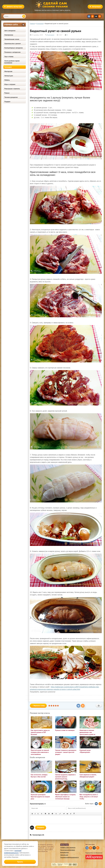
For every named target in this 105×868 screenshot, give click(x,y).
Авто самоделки (10, 31)
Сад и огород (9, 56)
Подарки (7, 102)
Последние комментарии (68, 850)
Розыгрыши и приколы (12, 89)
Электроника (9, 35)
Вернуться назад (38, 706)
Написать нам (64, 855)
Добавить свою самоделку (68, 848)
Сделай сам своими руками (52, 5)
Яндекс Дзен (64, 845)
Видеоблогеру (64, 852)
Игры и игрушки (10, 84)
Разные (7, 93)
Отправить (41, 828)
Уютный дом (9, 76)
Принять (20, 862)
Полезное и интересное (12, 52)
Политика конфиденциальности (69, 857)
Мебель (7, 80)
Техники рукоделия (11, 97)
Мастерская (8, 71)
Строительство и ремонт (13, 44)
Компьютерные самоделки (14, 48)
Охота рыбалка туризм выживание (12, 62)
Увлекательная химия (12, 39)
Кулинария (8, 67)
